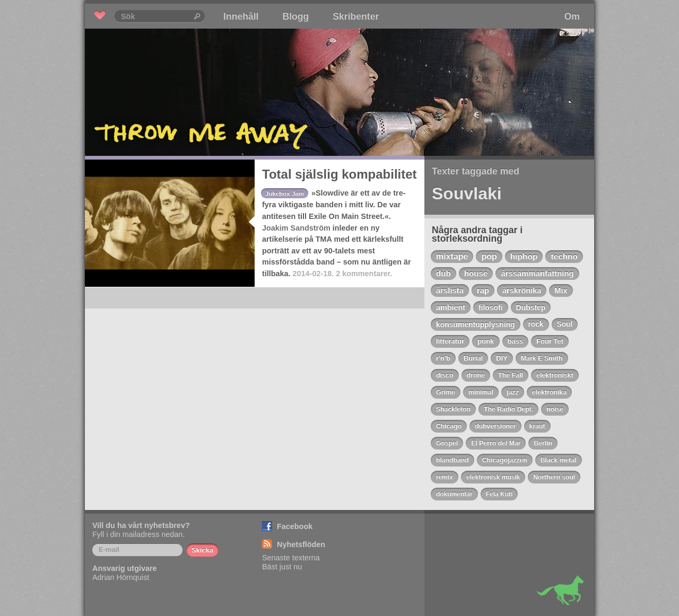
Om (572, 16)
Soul (565, 324)
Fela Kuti (499, 494)
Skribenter (356, 16)
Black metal (559, 460)
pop (489, 256)
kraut (537, 426)
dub (443, 273)
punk (486, 341)
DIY (502, 358)
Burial (473, 358)
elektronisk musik (493, 477)
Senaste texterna (291, 558)
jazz (513, 392)
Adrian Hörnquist (121, 577)
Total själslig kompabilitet (339, 174)
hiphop (524, 256)
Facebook (295, 526)
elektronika (550, 392)
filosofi (491, 307)
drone (476, 375)
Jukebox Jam (285, 193)
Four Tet (550, 341)
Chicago (449, 426)
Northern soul (554, 477)
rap (483, 291)
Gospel (447, 443)
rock (536, 324)
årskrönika (522, 291)
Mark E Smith (542, 358)
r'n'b (443, 358)
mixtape (452, 256)
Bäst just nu (282, 567)
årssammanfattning (537, 274)
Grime (446, 392)
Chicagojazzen (505, 460)
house (476, 273)
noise (555, 409)
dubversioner (495, 426)
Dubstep (531, 307)
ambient (451, 307)
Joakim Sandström (296, 228)
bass (516, 341)
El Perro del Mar (496, 443)
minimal (481, 392)
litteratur (450, 341)
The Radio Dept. (508, 409)
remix (445, 477)
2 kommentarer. (364, 274)
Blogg (295, 16)
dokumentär (454, 494)
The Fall (511, 375)
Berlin (543, 443)
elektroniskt (555, 375)
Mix (561, 291)
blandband (452, 460)
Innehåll (241, 16)
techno (564, 256)
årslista (450, 291)
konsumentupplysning (476, 324)
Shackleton (453, 409)
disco (445, 375)
